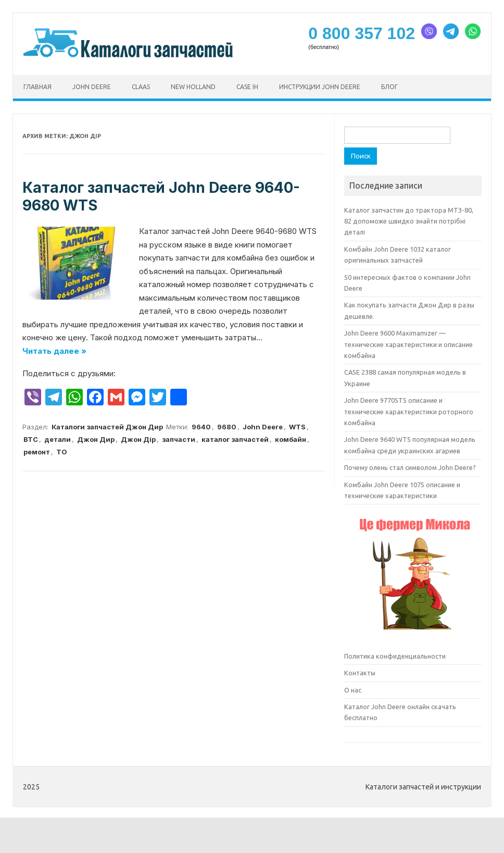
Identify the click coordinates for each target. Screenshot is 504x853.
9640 (201, 427)
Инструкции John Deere (320, 87)
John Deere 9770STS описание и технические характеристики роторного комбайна (409, 411)
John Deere (92, 87)
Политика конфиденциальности (395, 656)
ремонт (37, 452)
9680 (227, 427)
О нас (353, 690)
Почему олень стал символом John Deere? (410, 467)
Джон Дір (138, 439)
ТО (62, 452)
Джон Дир (96, 439)
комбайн (291, 439)
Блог (389, 87)
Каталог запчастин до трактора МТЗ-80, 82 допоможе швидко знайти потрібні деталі (409, 221)
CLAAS (141, 87)
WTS (297, 427)
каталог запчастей (235, 439)
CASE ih (247, 87)
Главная (37, 87)
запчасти (179, 439)
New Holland (193, 87)
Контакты (360, 673)
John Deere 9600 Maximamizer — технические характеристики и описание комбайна (408, 344)
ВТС (31, 439)
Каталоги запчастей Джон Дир (107, 427)
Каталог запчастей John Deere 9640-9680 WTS (161, 196)
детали (58, 439)
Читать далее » (54, 351)
